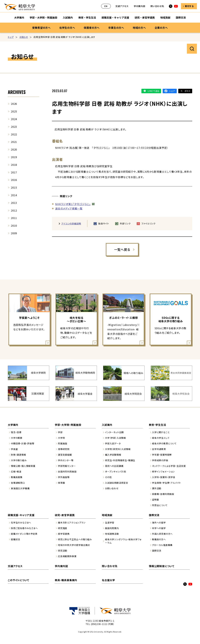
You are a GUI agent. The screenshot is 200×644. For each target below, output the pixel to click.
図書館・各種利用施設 (163, 494)
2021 (14, 142)
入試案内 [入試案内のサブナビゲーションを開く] (68, 17)
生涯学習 (110, 522)
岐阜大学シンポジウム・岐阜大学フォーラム (123, 541)
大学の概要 (17, 438)
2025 (14, 111)
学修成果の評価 (160, 460)
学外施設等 (64, 477)
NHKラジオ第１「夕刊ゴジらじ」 (73, 204)
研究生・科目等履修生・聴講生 (120, 460)
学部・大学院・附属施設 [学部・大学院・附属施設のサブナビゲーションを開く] (43, 17)
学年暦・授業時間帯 (162, 455)
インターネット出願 (114, 432)
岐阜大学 (20, 7)
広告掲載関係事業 (67, 556)
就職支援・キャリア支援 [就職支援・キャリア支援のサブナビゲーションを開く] (115, 17)
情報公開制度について (162, 566)
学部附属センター (67, 466)
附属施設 (63, 443)
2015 (14, 187)
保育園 (61, 483)
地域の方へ (139, 28)
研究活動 (63, 551)
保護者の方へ (92, 28)
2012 (14, 210)
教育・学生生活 (157, 425)
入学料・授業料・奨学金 (164, 477)
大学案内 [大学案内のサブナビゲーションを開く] (19, 17)
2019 (14, 157)
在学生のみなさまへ (21, 522)
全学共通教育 (159, 449)
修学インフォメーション (163, 471)
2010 (14, 226)
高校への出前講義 (114, 466)
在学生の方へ (67, 28)
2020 (14, 149)
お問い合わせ (112, 488)
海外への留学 (159, 522)
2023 (14, 127)
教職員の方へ (159, 539)
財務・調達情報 (19, 455)
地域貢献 (107, 515)
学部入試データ (113, 443)
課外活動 (157, 488)
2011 (14, 218)
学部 (60, 432)
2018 (14, 165)
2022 (14, 134)
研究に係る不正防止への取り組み (75, 539)
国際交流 (154, 515)
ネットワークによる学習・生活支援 (169, 466)
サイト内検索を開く (192, 49)
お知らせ (24, 37)
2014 (14, 195)
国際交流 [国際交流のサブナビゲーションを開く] (181, 17)
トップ (11, 37)
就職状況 (16, 539)
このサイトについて (19, 580)
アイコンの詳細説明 (71, 224)
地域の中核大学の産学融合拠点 (74, 545)
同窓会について (160, 505)
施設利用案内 (112, 528)
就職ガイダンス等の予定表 (24, 534)
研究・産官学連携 (65, 515)
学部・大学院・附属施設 (68, 425)
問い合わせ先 (157, 6)
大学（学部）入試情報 (115, 438)
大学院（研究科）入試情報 (118, 449)
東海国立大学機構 (20, 488)
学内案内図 (140, 6)
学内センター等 (66, 460)
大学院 (61, 438)
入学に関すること (161, 432)
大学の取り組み (19, 460)
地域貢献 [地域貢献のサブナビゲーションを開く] (165, 17)
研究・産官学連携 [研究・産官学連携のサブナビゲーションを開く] (145, 17)
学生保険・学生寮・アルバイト (166, 483)
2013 (14, 203)
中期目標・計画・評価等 (23, 443)
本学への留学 (159, 528)
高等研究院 (64, 449)
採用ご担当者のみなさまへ (24, 528)
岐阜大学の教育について (164, 443)
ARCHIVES (17, 92)
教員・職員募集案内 (66, 580)
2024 (14, 119)
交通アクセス (122, 6)
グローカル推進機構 (162, 545)
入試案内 (107, 425)
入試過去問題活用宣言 (117, 483)
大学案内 (13, 425)
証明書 (155, 500)
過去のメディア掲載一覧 (69, 208)
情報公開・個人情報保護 (23, 466)
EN (106, 6)
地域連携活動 (112, 534)
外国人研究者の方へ (162, 534)
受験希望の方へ (41, 28)
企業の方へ (161, 28)
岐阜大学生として (161, 438)
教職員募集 (17, 477)
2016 (14, 180)
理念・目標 (16, 432)
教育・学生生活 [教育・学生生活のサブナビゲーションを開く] (87, 17)
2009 (14, 233)
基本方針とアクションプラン (72, 522)
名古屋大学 (108, 580)
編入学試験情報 (113, 455)
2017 (14, 172)
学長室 (14, 449)
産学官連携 (64, 534)
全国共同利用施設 (67, 471)
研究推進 (63, 528)
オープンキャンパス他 (116, 471)
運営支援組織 (65, 455)
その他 (108, 477)
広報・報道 (16, 471)
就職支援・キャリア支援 (21, 515)
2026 (14, 104)
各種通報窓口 (18, 483)
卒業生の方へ (116, 28)
